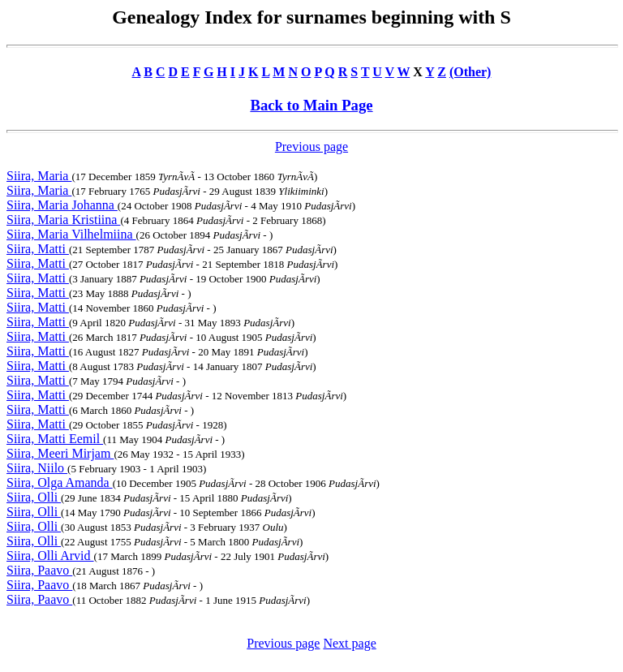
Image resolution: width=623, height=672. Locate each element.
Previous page (311, 146)
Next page (349, 643)
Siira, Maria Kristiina (63, 220)
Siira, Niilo (37, 468)
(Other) (470, 72)
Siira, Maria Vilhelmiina (71, 234)
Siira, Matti (38, 249)
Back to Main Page (311, 105)
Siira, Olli (34, 497)
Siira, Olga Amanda (60, 482)
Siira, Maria (39, 176)
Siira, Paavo (39, 570)
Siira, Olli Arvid (50, 556)
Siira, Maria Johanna (62, 205)
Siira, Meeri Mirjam (60, 453)
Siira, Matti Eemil (55, 439)
